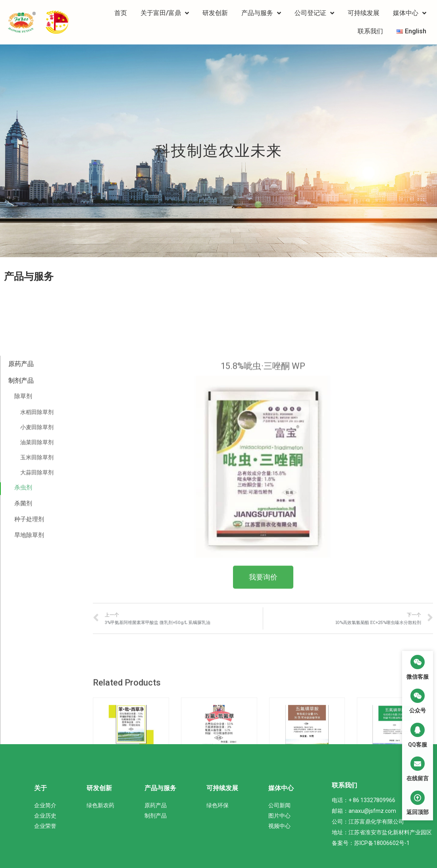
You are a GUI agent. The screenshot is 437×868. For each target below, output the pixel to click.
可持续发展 (364, 13)
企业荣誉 (45, 826)
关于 (40, 788)
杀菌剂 (23, 719)
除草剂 (23, 612)
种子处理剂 (29, 734)
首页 (121, 13)
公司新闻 (279, 805)
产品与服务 (261, 13)
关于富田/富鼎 (165, 13)
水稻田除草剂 (37, 627)
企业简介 (45, 805)
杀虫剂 (23, 703)
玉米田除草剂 (37, 673)
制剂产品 (21, 596)
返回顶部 (418, 812)
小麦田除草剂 (37, 643)
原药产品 (21, 579)
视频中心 (279, 826)
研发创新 (215, 13)
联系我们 (370, 31)
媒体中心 (410, 13)
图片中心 (279, 816)
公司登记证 (314, 13)
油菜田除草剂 (37, 658)
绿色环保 (218, 805)
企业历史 (45, 816)
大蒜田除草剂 (37, 688)
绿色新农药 (100, 805)
